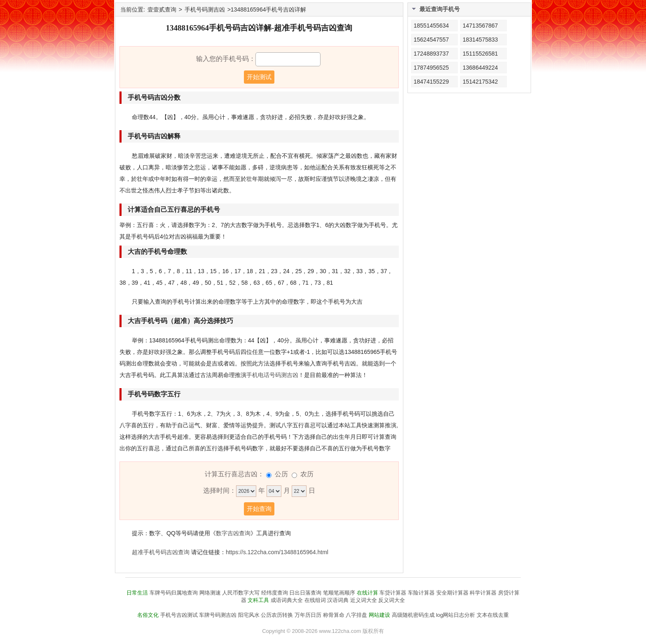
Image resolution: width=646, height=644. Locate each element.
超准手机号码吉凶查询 (161, 552)
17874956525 (431, 68)
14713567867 (480, 26)
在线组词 (315, 600)
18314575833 (480, 40)
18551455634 (431, 26)
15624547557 (431, 40)
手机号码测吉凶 (205, 9)
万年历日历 (308, 615)
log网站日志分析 (455, 615)
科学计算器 (483, 593)
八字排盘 (356, 615)
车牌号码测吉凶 (218, 615)
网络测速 (210, 593)
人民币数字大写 (241, 593)
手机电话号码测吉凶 (272, 375)
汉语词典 (338, 600)
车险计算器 (421, 593)
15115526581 (480, 54)
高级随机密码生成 (413, 615)
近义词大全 (364, 600)
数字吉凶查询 (233, 533)
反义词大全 (392, 600)
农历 (307, 474)
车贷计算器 (393, 593)
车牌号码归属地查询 (174, 593)
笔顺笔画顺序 (339, 593)
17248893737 (431, 54)
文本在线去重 (493, 615)
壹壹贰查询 (162, 9)
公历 (281, 474)
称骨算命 (334, 615)
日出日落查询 (305, 593)
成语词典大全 (287, 600)
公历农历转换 (277, 615)
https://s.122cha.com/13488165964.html (277, 552)
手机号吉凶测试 (179, 615)
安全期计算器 (452, 593)
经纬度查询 (275, 593)
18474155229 (431, 82)
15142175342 (480, 82)
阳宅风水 (249, 615)
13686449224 (480, 68)
